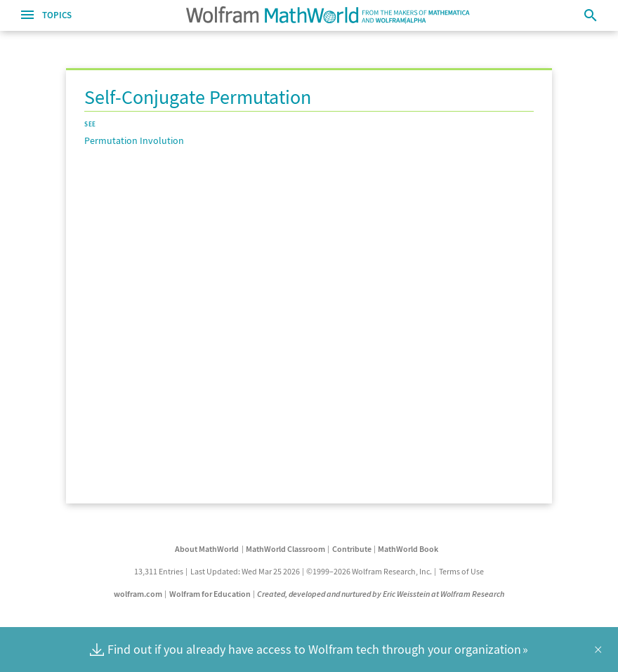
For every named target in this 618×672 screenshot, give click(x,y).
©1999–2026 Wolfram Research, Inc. (369, 571)
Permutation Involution (134, 140)
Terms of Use (461, 571)
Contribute (352, 549)
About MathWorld (207, 549)
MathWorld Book (408, 549)
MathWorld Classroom (285, 549)
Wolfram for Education (210, 594)
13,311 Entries (159, 571)
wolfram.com (138, 594)
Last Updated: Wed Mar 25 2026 (245, 571)
